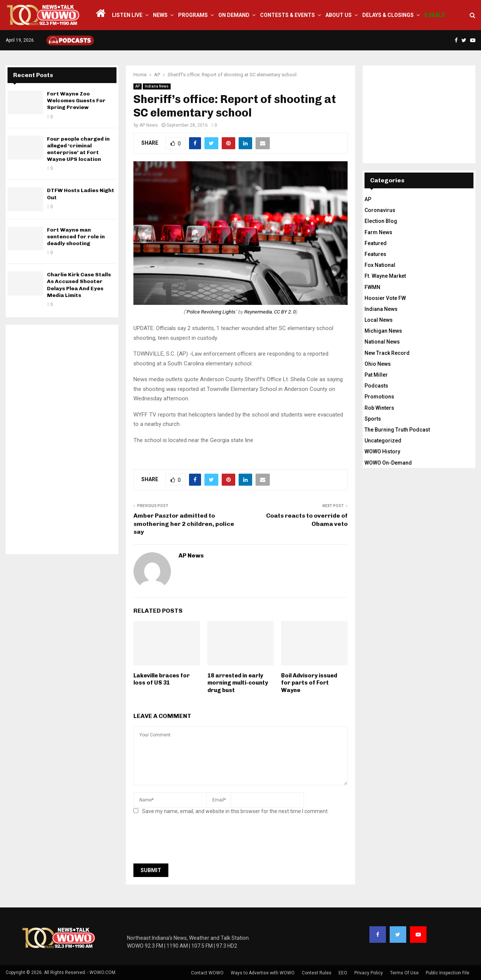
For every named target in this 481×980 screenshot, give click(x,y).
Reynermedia (258, 312)
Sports (373, 419)
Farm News (378, 232)
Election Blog (381, 221)
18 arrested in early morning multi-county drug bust (238, 683)
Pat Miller (376, 375)
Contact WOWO (207, 973)
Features (375, 254)
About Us (339, 15)
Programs (193, 15)
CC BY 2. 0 (285, 312)
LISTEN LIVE (127, 15)
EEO (343, 973)
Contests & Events (287, 15)
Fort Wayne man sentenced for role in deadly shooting (76, 237)
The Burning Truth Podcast (397, 430)
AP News (149, 125)
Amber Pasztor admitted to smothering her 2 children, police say (184, 524)
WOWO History (382, 451)
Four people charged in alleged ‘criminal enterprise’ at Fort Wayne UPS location (78, 149)
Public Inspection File (448, 973)
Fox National (380, 265)
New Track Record (387, 353)
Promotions (379, 397)
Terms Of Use (404, 973)
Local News (379, 320)
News (160, 15)
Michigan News (383, 331)
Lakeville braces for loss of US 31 (162, 679)
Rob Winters (379, 408)
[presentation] (191, 841)
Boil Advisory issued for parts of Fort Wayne (309, 683)
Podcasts (376, 386)
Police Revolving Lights (211, 312)
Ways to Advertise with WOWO (263, 973)
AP (138, 86)
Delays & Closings (388, 15)
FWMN (372, 287)
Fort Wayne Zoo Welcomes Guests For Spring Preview (76, 101)
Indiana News (157, 86)
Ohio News (378, 364)
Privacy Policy (369, 973)
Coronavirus (380, 210)
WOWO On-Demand (388, 463)
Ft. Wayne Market (385, 276)
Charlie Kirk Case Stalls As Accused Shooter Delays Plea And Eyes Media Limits (79, 285)
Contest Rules (317, 973)
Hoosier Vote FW (385, 298)
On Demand (234, 15)
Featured (376, 243)
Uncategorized (383, 441)
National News (382, 342)
